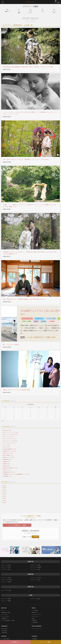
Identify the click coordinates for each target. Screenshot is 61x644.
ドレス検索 (35, 611)
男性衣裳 (34, 620)
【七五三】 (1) (6, 447)
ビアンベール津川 (6, 567)
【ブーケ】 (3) (6, 445)
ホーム (3, 611)
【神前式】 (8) (6, 464)
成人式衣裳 (4, 629)
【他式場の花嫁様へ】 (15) (9, 449)
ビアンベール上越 (6, 590)
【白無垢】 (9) (6, 462)
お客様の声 (4, 618)
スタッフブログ (5, 616)
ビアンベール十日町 (7, 580)
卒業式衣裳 (4, 633)
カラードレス (35, 616)
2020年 (4, 498)
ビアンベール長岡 (6, 578)
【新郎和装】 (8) (7, 459)
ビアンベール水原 (36, 569)
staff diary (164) (7, 430)
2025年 (4, 488)
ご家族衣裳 (35, 622)
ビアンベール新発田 (36, 567)
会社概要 (34, 639)
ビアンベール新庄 (36, 599)
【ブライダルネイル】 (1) (9, 443)
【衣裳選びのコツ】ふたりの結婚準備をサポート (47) (16, 474)
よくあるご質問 (5, 639)
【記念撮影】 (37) (7, 476)
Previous (3, 550)
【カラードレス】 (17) (8, 436)
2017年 (4, 500)
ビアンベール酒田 (6, 599)
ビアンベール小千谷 (36, 578)
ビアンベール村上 (6, 569)
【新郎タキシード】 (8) (8, 457)
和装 (33, 618)
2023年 (4, 492)
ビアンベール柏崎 (6, 582)
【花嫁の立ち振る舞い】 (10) (10, 468)
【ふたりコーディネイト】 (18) (10, 432)
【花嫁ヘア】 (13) (7, 470)
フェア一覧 (4, 614)
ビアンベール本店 (6, 565)
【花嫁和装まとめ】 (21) (9, 472)
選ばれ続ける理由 (6, 612)
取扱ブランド (35, 612)
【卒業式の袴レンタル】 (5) (9, 451)
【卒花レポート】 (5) (8, 453)
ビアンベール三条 (36, 580)
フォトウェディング (37, 629)
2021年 (4, 496)
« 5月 (3, 421)
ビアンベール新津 (36, 565)
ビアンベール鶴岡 (31, 6)
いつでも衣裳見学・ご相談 (17, 525)
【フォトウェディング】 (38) (10, 441)
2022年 (4, 494)
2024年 (4, 490)
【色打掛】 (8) (6, 466)
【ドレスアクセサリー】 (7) (9, 439)
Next (58, 550)
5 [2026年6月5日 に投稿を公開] (39, 409)
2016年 (4, 502)
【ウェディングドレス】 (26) (10, 434)
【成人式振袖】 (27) (8, 455)
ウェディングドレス (37, 614)
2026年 (4, 486)
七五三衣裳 (4, 631)
